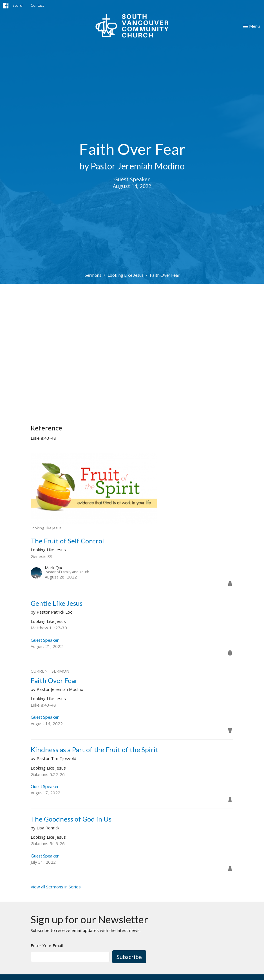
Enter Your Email (47, 945)
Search (18, 5)
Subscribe (129, 957)
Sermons (93, 275)
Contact (37, 5)
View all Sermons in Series (56, 887)
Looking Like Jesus (126, 275)
